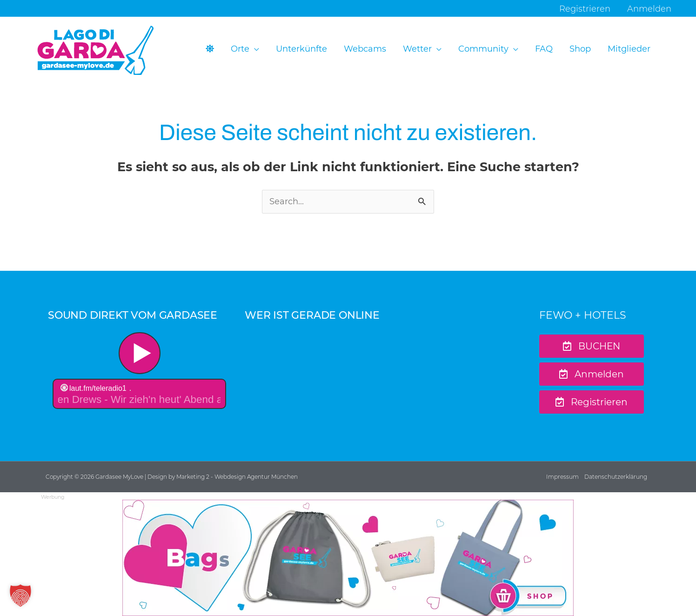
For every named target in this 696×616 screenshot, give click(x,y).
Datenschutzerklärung (616, 477)
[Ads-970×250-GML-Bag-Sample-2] (348, 557)
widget (139, 372)
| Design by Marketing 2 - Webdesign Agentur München (221, 477)
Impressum (562, 477)
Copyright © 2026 (70, 477)
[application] (254, 49)
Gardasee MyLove (120, 477)
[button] (245, 49)
